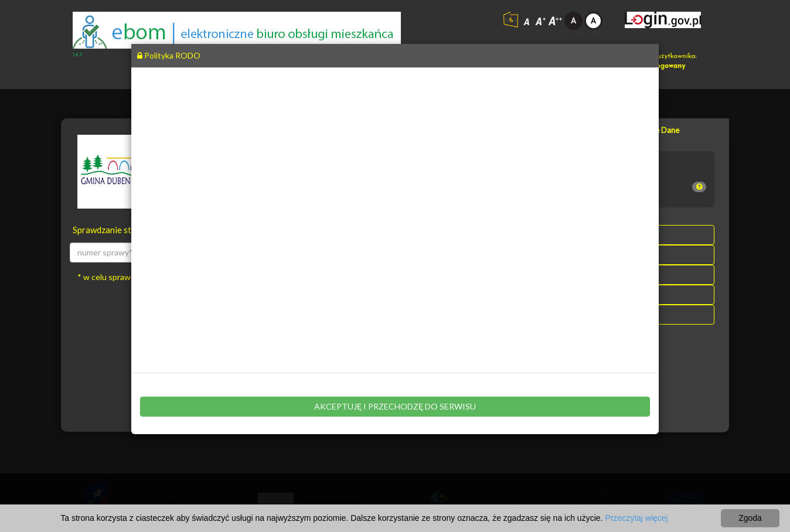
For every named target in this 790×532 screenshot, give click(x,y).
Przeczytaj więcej (636, 518)
